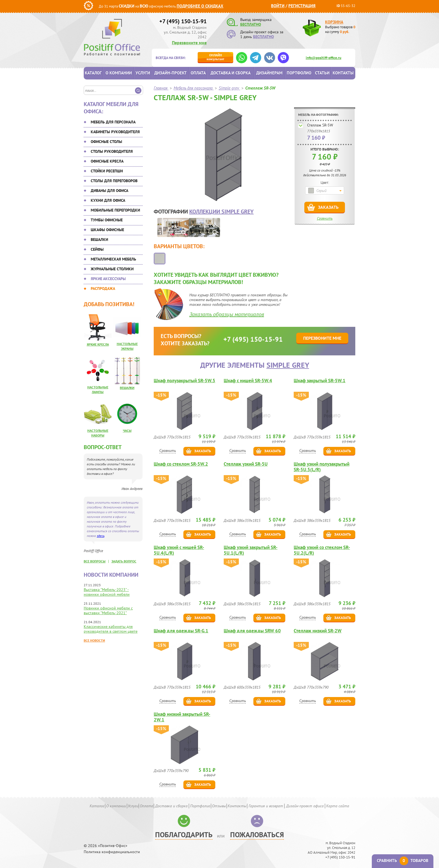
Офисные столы (106, 142)
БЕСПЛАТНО (251, 24)
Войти (278, 6)
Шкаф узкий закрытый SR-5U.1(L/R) (251, 550)
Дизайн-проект (171, 73)
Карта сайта (338, 806)
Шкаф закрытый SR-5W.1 (320, 381)
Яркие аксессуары (108, 279)
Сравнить (325, 218)
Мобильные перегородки (115, 210)
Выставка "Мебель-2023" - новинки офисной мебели (107, 592)
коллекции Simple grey (221, 212)
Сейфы (97, 249)
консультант (215, 57)
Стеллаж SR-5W (320, 125)
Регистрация (302, 6)
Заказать (328, 207)
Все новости (94, 640)
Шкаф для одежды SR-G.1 (181, 631)
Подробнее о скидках (200, 6)
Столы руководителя (112, 151)
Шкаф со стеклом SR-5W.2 (181, 464)
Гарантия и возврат (266, 806)
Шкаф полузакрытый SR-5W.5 (185, 381)
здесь (101, 536)
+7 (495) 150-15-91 (183, 21)
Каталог (93, 73)
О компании (119, 73)
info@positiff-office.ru (324, 58)
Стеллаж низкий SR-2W (318, 631)
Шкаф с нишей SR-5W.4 (248, 381)
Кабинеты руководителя (115, 132)
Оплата (198, 73)
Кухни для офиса (108, 200)
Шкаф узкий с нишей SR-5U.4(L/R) (179, 550)
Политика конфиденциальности (112, 852)
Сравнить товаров (403, 861)
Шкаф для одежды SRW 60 (252, 631)
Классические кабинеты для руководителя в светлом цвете (111, 629)
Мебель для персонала (113, 122)
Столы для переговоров (114, 181)
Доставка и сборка (231, 73)
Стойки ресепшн (107, 171)
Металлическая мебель (113, 259)
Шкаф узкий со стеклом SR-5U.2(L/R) (322, 550)
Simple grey (288, 365)
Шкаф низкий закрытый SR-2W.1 (182, 717)
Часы (127, 431)
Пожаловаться (257, 835)
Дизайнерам (269, 73)
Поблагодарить (184, 835)
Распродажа (103, 288)
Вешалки (99, 240)
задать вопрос (124, 561)
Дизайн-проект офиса (305, 806)
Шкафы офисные (107, 230)
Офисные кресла (107, 161)
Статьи (322, 73)
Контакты (343, 73)
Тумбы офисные (107, 220)
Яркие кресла (98, 344)
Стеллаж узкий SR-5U (246, 464)
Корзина (334, 22)
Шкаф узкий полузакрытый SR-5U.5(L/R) (322, 467)
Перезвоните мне (189, 43)
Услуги (143, 73)
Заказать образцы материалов (227, 314)
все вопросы (95, 561)
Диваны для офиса (109, 191)
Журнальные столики (112, 269)
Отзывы (219, 806)
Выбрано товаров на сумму (340, 29)
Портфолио (299, 73)
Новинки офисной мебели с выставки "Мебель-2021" (108, 610)
